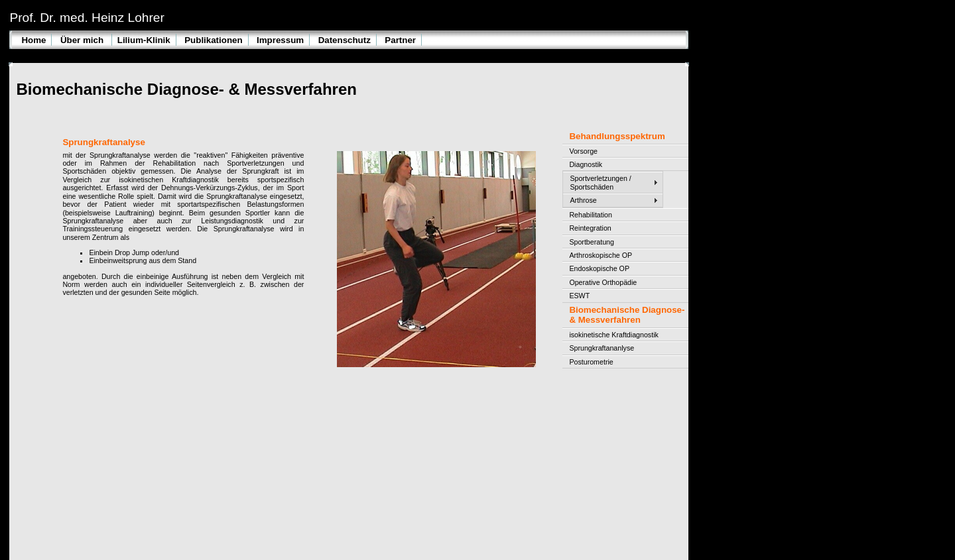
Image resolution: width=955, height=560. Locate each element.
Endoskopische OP (599, 268)
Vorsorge (583, 151)
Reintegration (590, 228)
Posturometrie (591, 362)
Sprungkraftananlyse (602, 348)
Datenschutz (345, 40)
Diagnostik (586, 164)
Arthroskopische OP (601, 255)
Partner (400, 40)
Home (33, 40)
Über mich (83, 40)
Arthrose (583, 200)
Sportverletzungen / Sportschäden (600, 182)
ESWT (579, 296)
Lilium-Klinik (144, 40)
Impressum (280, 40)
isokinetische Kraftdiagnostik (613, 335)
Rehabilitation (591, 215)
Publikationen (213, 40)
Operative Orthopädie (603, 282)
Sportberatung (592, 242)
